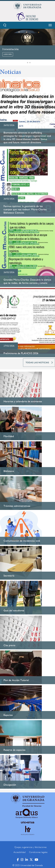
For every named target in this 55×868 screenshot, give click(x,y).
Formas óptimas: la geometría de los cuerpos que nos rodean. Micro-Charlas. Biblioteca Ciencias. (25, 209)
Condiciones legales (38, 852)
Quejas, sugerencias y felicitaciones (31, 847)
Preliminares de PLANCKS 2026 (21, 353)
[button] (25, 63)
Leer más (8, 54)
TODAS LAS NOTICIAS (37, 363)
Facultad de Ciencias (32, 806)
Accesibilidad (20, 852)
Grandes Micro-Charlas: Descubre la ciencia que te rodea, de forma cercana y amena (27, 281)
